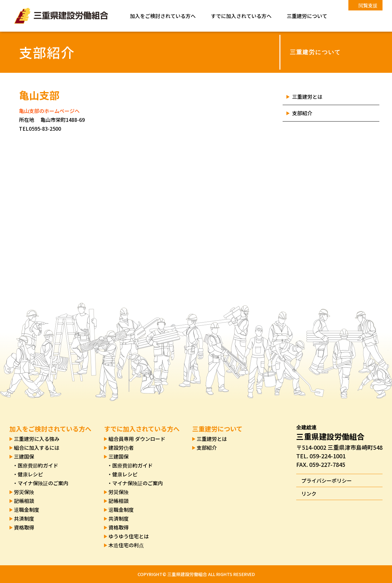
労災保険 (24, 492)
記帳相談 (24, 501)
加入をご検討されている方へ (163, 16)
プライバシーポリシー (327, 480)
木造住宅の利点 (126, 545)
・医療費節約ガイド (35, 465)
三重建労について (307, 16)
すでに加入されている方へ (241, 16)
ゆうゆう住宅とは (129, 536)
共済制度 (24, 518)
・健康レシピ (28, 474)
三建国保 (24, 456)
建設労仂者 (121, 448)
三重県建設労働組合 (61, 16)
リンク (309, 493)
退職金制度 (27, 510)
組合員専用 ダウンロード (137, 439)
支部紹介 (302, 113)
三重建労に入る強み (37, 439)
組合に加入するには (37, 448)
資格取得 (24, 527)
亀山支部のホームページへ (49, 111)
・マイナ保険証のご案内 (40, 483)
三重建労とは (307, 97)
